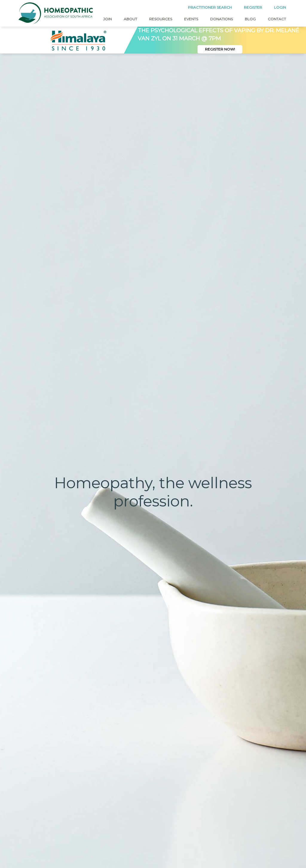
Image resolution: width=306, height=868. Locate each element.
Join (107, 19)
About (130, 19)
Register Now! (220, 49)
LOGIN (280, 7)
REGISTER (253, 7)
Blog (250, 19)
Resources (161, 19)
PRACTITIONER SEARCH (210, 7)
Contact (277, 19)
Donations (221, 19)
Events (191, 19)
